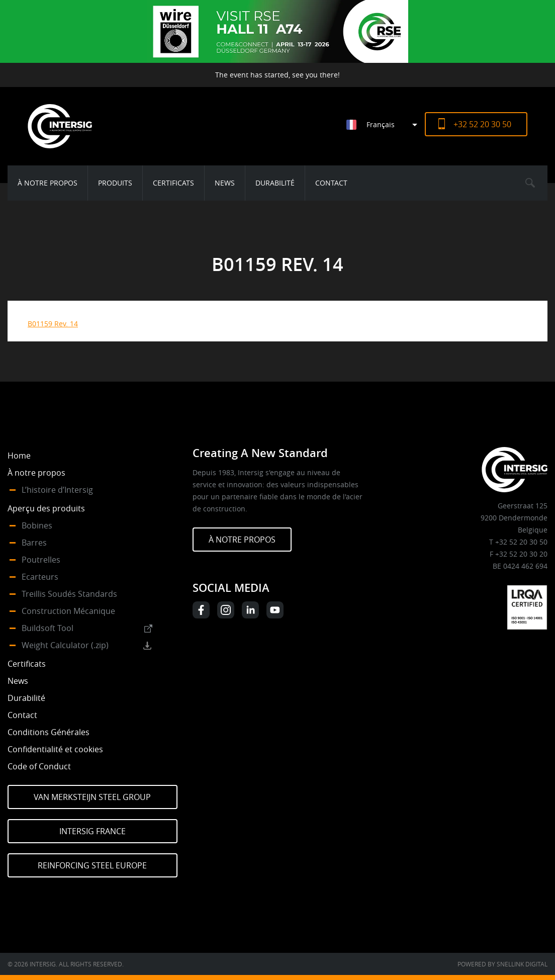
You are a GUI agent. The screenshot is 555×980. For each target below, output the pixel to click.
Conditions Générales (49, 732)
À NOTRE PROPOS (242, 540)
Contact (331, 183)
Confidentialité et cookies (55, 749)
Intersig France (92, 831)
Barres (34, 543)
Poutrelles (41, 560)
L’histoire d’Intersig (57, 490)
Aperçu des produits (46, 508)
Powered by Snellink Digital (502, 964)
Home (19, 456)
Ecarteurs (40, 577)
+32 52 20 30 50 (482, 124)
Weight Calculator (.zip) (65, 645)
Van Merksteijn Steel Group (92, 797)
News (225, 183)
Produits (115, 183)
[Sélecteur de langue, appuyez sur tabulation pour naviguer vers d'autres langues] (386, 124)
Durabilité (275, 183)
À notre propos (48, 183)
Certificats (173, 183)
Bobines (37, 525)
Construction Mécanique (68, 611)
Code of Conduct (39, 766)
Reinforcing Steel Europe (92, 865)
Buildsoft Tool (48, 628)
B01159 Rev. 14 (53, 324)
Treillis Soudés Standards (69, 594)
